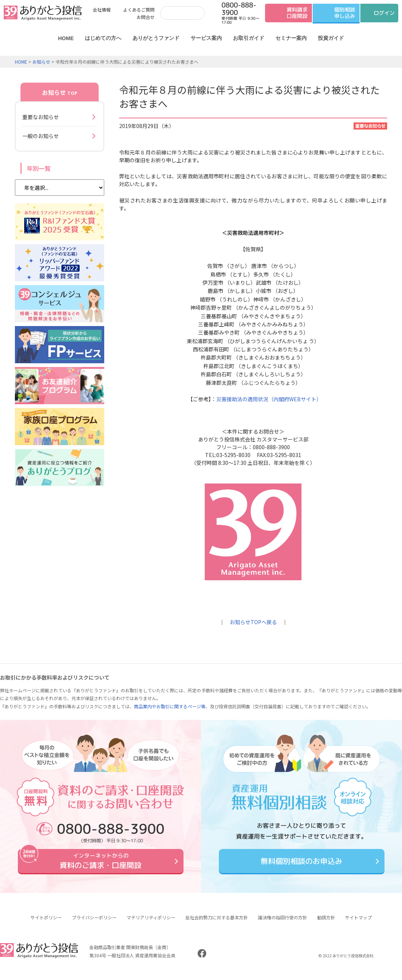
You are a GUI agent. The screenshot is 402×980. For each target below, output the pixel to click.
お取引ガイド (249, 38)
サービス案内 (206, 38)
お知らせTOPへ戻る (253, 622)
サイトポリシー (46, 923)
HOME (66, 38)
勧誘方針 (326, 923)
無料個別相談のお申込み (301, 864)
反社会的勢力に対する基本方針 (217, 923)
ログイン (384, 13)
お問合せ (146, 17)
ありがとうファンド (156, 38)
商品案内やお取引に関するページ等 (170, 706)
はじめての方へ (103, 38)
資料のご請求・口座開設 (100, 864)
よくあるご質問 (139, 9)
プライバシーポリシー (94, 923)
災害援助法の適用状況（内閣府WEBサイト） (269, 399)
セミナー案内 (291, 38)
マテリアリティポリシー (151, 923)
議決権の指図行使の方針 (283, 923)
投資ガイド (331, 38)
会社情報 (102, 9)
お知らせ (41, 62)
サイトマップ (358, 923)
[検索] (181, 13)
